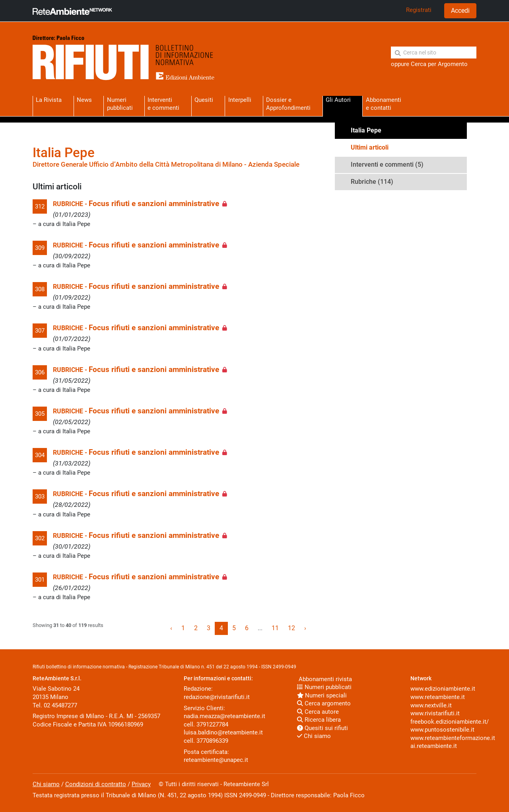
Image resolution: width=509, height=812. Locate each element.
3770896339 (212, 741)
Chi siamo (314, 736)
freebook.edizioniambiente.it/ (450, 722)
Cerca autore (318, 712)
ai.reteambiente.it (434, 746)
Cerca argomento (324, 703)
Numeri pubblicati (120, 104)
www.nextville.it (431, 705)
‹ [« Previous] (171, 628)
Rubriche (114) (372, 182)
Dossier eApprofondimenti (288, 104)
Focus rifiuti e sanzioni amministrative (154, 204)
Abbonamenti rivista (324, 679)
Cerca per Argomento (439, 64)
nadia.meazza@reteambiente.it (224, 716)
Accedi (460, 11)
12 (291, 628)
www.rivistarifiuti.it (435, 713)
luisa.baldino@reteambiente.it (223, 732)
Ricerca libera (319, 720)
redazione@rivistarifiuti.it (217, 697)
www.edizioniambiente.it (443, 689)
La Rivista (49, 100)
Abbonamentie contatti (384, 104)
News (84, 100)
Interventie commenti (163, 104)
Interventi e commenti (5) (387, 165)
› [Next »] (305, 628)
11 (275, 628)
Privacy (141, 784)
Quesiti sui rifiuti (322, 728)
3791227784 (212, 724)
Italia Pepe (366, 130)
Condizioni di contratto (96, 784)
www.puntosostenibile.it (442, 730)
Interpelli (240, 100)
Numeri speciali (322, 695)
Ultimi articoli (370, 147)
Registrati (419, 10)
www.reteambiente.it (438, 697)
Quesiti (204, 100)
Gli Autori (338, 100)
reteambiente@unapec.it (216, 760)
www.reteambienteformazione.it (453, 738)
